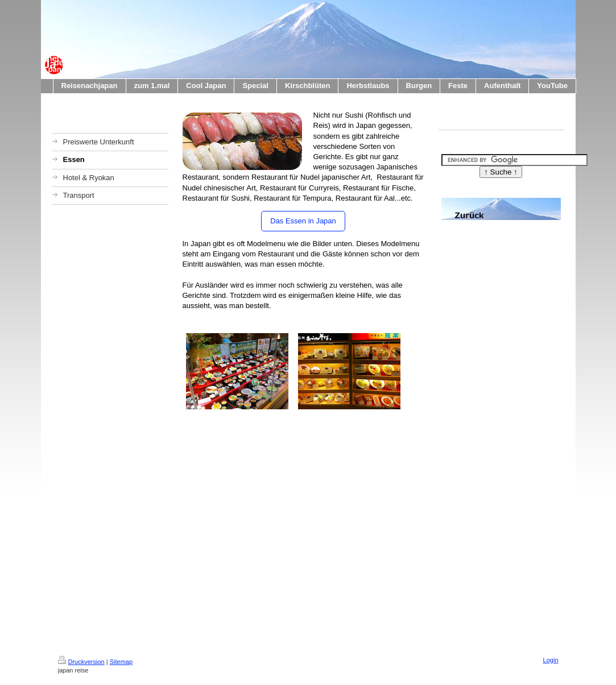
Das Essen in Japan (303, 221)
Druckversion (81, 662)
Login (551, 660)
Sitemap (121, 662)
